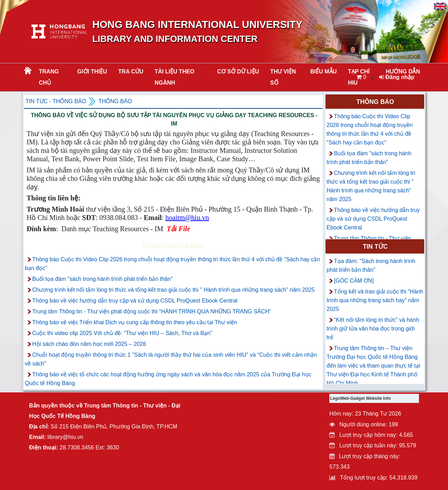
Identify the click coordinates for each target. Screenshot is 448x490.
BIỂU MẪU (323, 72)
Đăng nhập (397, 77)
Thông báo (115, 101)
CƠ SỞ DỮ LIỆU (238, 72)
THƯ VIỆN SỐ (283, 77)
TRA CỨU (131, 72)
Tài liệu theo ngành (175, 77)
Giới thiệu (92, 72)
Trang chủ (49, 77)
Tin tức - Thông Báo (56, 101)
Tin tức (375, 247)
